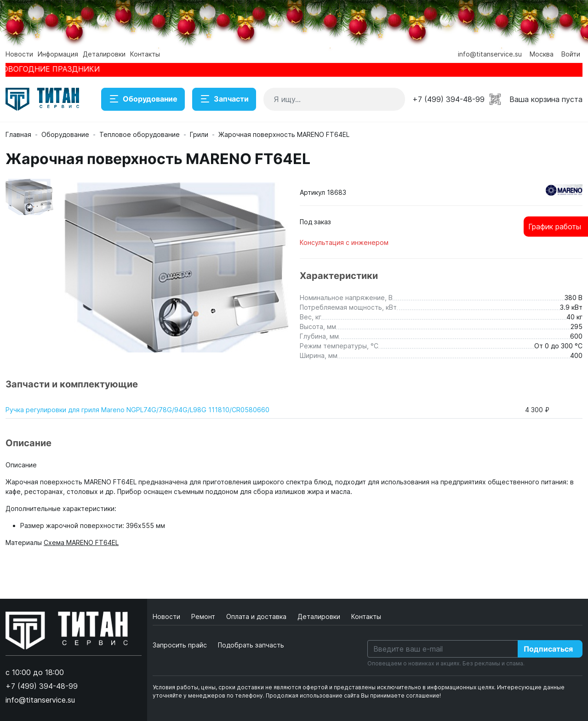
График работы (555, 227)
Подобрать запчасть (251, 645)
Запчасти (224, 99)
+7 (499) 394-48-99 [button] (448, 99)
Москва (542, 54)
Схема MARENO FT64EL (81, 542)
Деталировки (104, 54)
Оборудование (143, 99)
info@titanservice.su (490, 54)
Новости (19, 54)
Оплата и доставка (257, 616)
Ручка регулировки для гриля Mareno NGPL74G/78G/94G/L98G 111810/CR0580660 (137, 410)
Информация (58, 54)
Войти (571, 54)
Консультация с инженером (344, 242)
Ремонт (204, 616)
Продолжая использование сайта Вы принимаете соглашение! (353, 695)
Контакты (145, 54)
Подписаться (548, 649)
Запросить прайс (180, 645)
